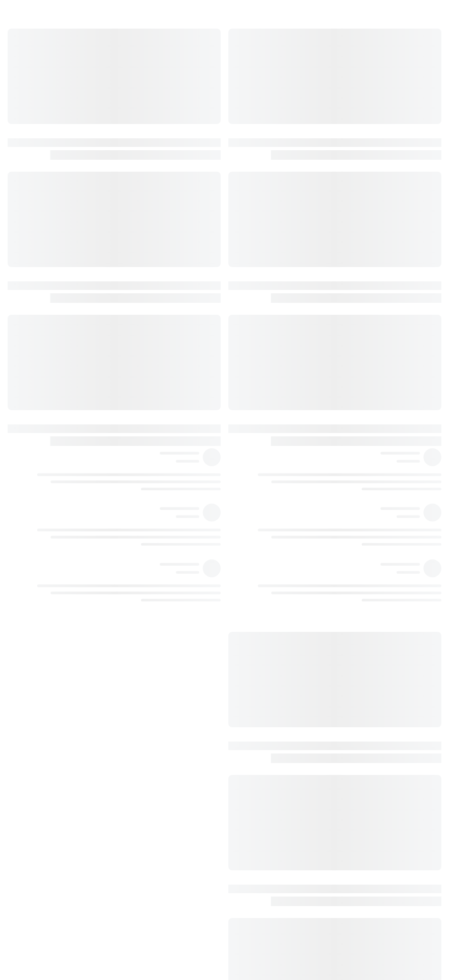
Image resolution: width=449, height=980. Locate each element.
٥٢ (249, 392)
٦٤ (249, 509)
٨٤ (249, 763)
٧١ (249, 568)
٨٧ (249, 783)
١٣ (249, 118)
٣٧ (249, 255)
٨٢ (249, 744)
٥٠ (249, 372)
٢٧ (249, 157)
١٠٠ (249, 920)
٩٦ (249, 881)
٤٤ (249, 314)
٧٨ (249, 666)
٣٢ (249, 196)
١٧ (249, 138)
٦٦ (249, 529)
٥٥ (249, 412)
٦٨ (249, 548)
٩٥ (249, 861)
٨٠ (249, 724)
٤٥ (249, 333)
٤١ (249, 294)
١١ (249, 99)
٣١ (249, 177)
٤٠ (249, 275)
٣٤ (249, 216)
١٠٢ (249, 939)
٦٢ (249, 490)
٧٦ (249, 627)
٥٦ (249, 431)
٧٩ (249, 705)
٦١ (249, 470)
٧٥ (249, 607)
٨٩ (249, 803)
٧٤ (249, 588)
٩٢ (249, 822)
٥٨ (249, 451)
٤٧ (249, 353)
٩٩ (249, 900)
